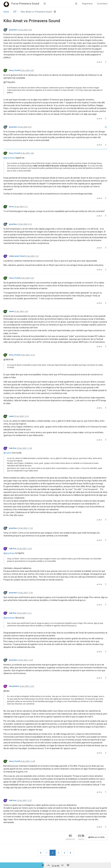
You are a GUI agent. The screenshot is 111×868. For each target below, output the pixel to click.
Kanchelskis (14, 686)
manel (11, 311)
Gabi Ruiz (13, 448)
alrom (11, 207)
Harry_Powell (14, 70)
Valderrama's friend (17, 256)
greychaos (13, 30)
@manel (7, 453)
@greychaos (9, 158)
